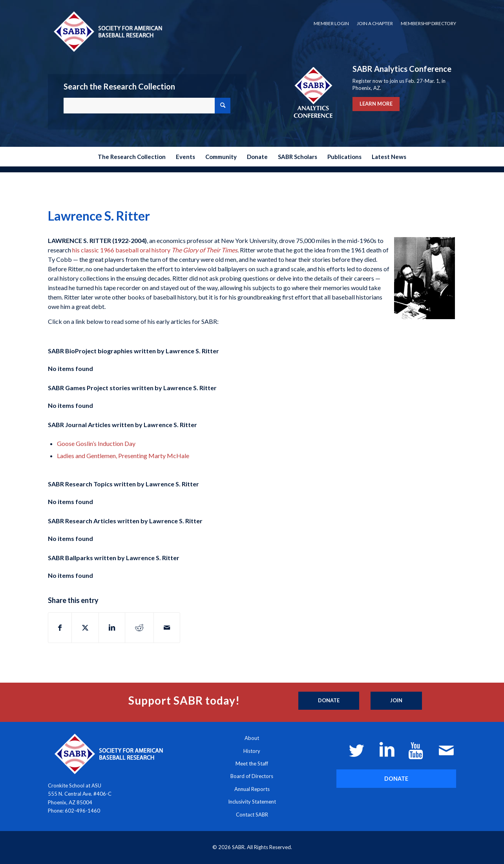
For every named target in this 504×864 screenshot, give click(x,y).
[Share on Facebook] (60, 628)
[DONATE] (396, 779)
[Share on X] (85, 628)
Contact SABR (252, 815)
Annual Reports (252, 789)
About (252, 738)
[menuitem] (331, 24)
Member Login (331, 23)
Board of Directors (252, 776)
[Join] (396, 701)
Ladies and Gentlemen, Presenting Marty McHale (123, 456)
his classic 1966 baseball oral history (155, 250)
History (252, 751)
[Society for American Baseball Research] (107, 31)
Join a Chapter (375, 23)
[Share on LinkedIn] (112, 628)
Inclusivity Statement (252, 802)
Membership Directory (428, 23)
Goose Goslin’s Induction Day (96, 443)
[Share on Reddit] (139, 628)
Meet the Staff (252, 764)
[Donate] (329, 701)
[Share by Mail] (167, 628)
